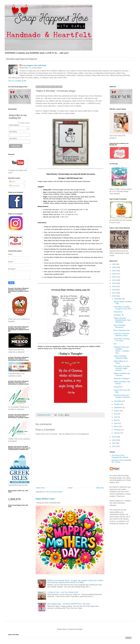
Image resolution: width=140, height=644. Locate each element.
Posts (13, 182)
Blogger (80, 629)
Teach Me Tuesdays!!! (122, 379)
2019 (114, 286)
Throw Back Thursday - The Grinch (122, 340)
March (116, 426)
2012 (114, 446)
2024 (114, 271)
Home (70, 488)
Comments (14, 186)
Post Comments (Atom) (54, 492)
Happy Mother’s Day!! (45, 499)
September (118, 407)
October (117, 404)
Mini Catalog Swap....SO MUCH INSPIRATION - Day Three (69, 604)
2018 (114, 290)
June (116, 417)
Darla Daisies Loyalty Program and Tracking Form (22, 59)
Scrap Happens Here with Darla (34, 65)
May (116, 420)
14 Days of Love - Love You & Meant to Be (63, 592)
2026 (114, 264)
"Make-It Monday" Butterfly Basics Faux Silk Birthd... (122, 320)
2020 (114, 283)
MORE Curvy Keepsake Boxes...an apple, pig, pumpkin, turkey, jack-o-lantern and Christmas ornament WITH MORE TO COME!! (75, 581)
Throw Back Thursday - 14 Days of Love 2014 (122, 308)
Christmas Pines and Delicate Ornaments (122, 396)
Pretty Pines (118, 312)
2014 (114, 440)
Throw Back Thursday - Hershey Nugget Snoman (122, 368)
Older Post (100, 488)
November (118, 401)
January (117, 433)
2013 (114, 443)
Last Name (13, 138)
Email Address (19, 125)
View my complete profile (17, 81)
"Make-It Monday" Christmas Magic (121, 357)
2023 (114, 274)
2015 (114, 437)
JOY (115, 344)
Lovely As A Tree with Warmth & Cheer (121, 335)
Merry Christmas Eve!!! (122, 330)
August (117, 411)
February (117, 430)
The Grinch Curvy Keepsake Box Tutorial (120, 456)
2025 (114, 267)
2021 (114, 280)
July (116, 414)
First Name (13, 132)
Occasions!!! (118, 387)
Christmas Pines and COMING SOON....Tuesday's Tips (122, 350)
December (118, 299)
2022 (114, 277)
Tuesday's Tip (119, 315)
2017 (114, 293)
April (116, 423)
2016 (114, 296)
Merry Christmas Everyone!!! (120, 326)
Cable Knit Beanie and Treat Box (122, 374)
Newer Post (40, 488)
